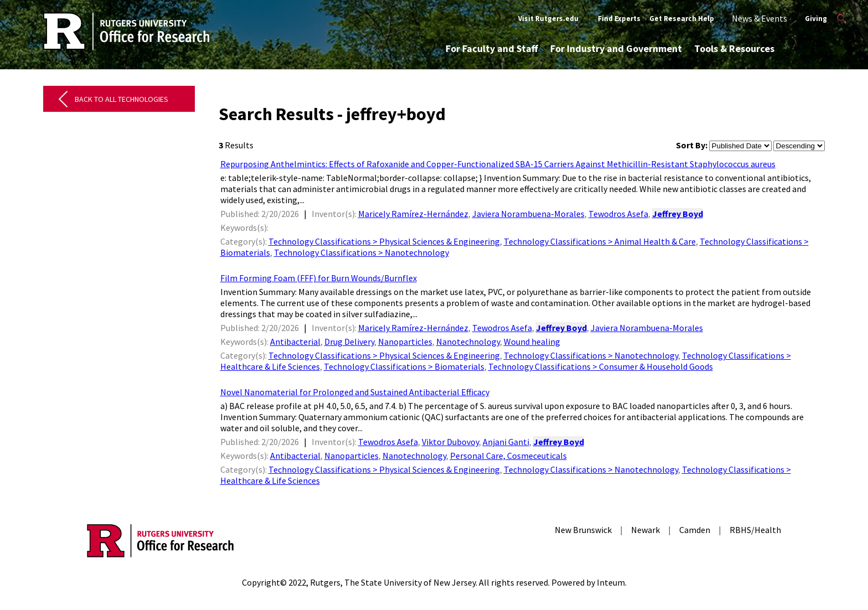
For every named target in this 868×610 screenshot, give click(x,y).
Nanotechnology (468, 342)
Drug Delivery (349, 342)
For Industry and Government (616, 48)
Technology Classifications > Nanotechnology (361, 252)
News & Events (759, 18)
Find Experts (619, 19)
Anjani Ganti (506, 442)
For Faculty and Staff (492, 48)
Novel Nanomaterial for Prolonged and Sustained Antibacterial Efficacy (355, 392)
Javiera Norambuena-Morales (528, 214)
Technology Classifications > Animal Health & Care (600, 241)
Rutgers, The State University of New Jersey (393, 582)
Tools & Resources (734, 48)
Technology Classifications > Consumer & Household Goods (601, 366)
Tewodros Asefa (618, 214)
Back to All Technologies (122, 99)
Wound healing (532, 342)
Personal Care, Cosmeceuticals (508, 456)
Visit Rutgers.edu (548, 19)
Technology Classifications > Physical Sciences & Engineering (384, 241)
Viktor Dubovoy (450, 442)
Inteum (611, 582)
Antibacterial (295, 342)
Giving (816, 19)
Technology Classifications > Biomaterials (404, 366)
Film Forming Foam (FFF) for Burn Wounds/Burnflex (319, 278)
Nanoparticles (405, 342)
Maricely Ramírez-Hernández (413, 214)
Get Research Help (682, 19)
